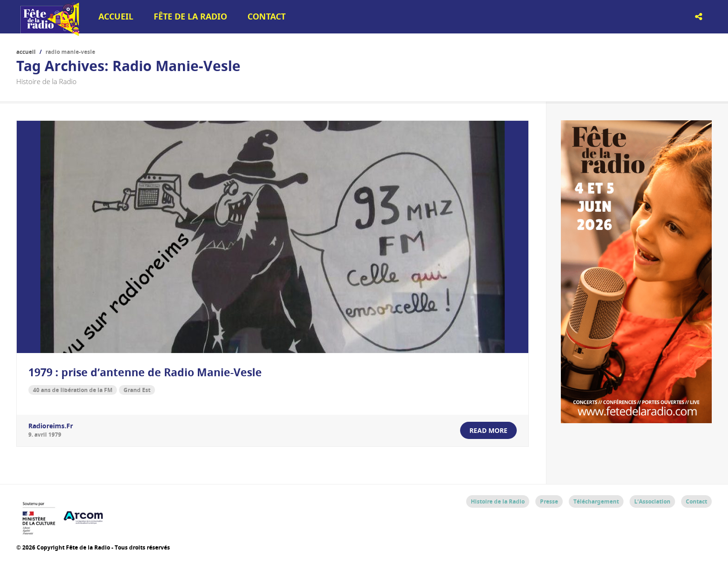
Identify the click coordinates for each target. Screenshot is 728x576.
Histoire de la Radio (498, 501)
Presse (549, 501)
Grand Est (137, 390)
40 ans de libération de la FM (73, 390)
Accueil (116, 16)
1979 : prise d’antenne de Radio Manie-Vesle (145, 372)
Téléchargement (596, 501)
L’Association (652, 501)
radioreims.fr (51, 426)
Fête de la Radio (190, 16)
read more (488, 430)
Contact (266, 16)
